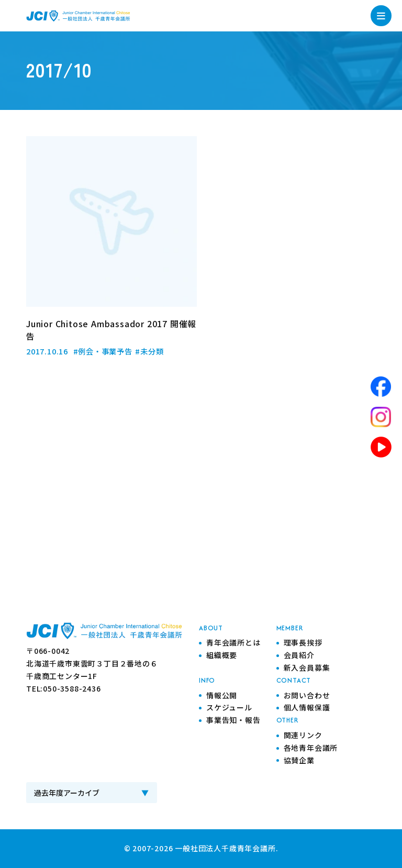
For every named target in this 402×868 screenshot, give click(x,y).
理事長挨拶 (303, 642)
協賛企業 (299, 760)
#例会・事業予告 (103, 351)
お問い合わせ (307, 695)
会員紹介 (299, 655)
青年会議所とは (233, 642)
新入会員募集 (307, 667)
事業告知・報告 (233, 720)
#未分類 (150, 351)
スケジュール (229, 707)
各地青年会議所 (311, 748)
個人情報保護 (307, 707)
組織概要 (222, 655)
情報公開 (222, 695)
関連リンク (303, 735)
